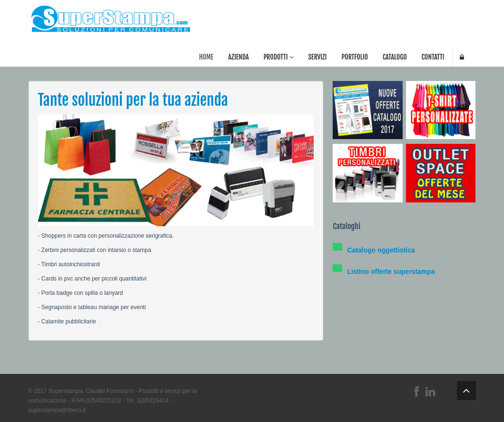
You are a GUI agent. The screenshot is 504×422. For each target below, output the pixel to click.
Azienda (238, 57)
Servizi (318, 57)
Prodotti (279, 57)
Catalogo (395, 57)
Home (206, 57)
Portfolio (355, 57)
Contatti (433, 57)
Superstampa (65, 391)
